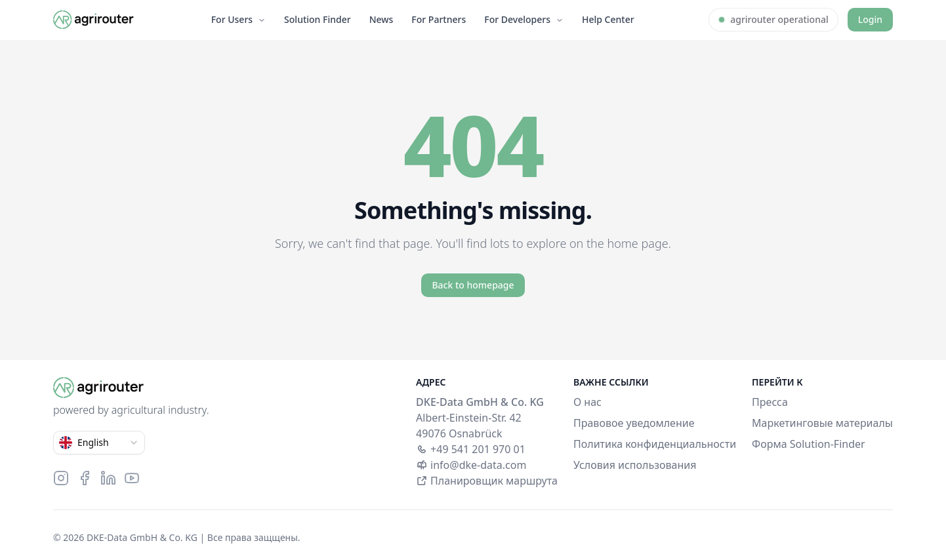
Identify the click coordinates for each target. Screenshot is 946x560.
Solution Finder (318, 19)
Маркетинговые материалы (822, 423)
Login (870, 19)
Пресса (770, 402)
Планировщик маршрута (487, 481)
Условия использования (635, 465)
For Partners (439, 19)
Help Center (608, 19)
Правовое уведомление (634, 423)
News (381, 19)
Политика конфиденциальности (655, 444)
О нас (587, 402)
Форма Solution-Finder (809, 444)
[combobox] (99, 443)
